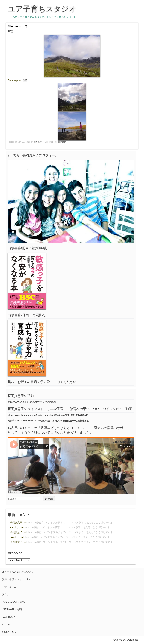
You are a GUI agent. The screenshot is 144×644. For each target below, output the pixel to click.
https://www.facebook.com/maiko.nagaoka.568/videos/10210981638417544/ (48, 415)
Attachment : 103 (18, 26)
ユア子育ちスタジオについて (18, 572)
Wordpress (132, 640)
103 (25, 80)
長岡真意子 (39, 142)
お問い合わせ (9, 632)
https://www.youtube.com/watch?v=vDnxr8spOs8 (32, 402)
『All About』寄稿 (13, 602)
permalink (63, 142)
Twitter (7, 624)
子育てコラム (9, 587)
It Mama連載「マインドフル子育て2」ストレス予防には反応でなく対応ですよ (70, 523)
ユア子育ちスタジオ (42, 9)
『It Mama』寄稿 (12, 609)
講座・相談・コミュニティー (18, 579)
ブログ (6, 594)
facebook (9, 617)
